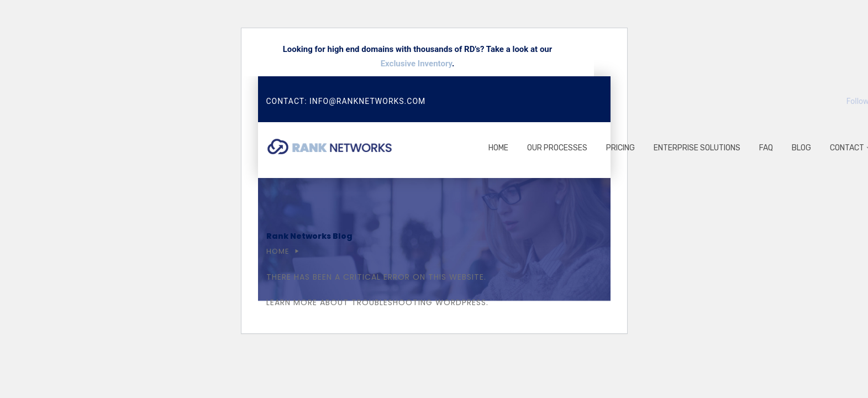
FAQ (766, 148)
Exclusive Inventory (416, 64)
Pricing (620, 148)
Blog (801, 148)
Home (498, 148)
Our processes (557, 148)
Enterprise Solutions (697, 148)
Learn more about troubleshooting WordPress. (377, 302)
